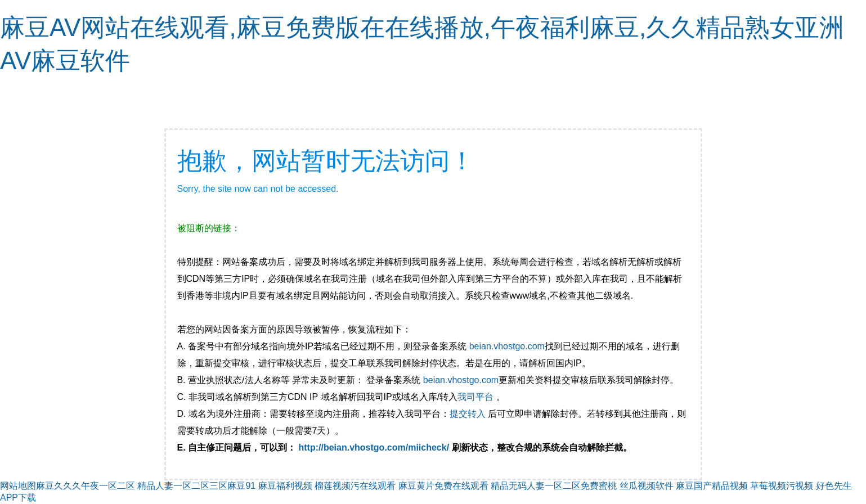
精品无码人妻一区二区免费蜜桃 (554, 486)
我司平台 (477, 397)
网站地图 (18, 486)
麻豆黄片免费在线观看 (443, 486)
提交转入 (468, 414)
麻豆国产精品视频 (712, 486)
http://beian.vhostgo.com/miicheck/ (374, 447)
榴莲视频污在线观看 (355, 486)
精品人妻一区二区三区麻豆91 (196, 486)
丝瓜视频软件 (647, 486)
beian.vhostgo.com (507, 346)
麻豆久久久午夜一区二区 (86, 486)
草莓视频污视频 (782, 486)
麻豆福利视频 (285, 486)
